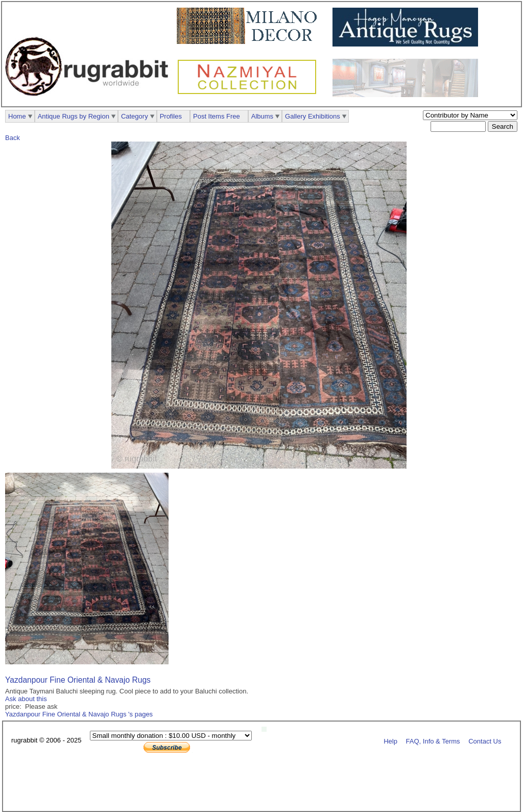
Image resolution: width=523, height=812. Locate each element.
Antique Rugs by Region (74, 116)
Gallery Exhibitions (313, 116)
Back (13, 138)
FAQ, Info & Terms (433, 741)
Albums (262, 116)
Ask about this (26, 699)
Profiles (171, 116)
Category (135, 116)
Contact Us (485, 741)
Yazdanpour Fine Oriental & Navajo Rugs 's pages (79, 714)
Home (17, 116)
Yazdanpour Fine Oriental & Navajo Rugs (78, 680)
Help (390, 741)
